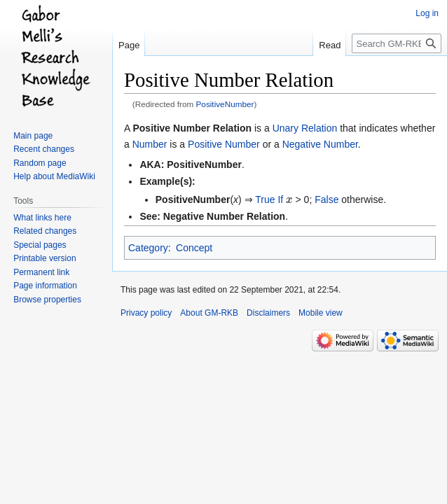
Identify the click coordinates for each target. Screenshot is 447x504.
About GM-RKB (209, 313)
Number (150, 144)
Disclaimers (268, 313)
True (265, 199)
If (280, 199)
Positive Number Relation (192, 128)
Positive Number (224, 144)
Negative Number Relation (224, 216)
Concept (194, 248)
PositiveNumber (225, 104)
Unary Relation (305, 128)
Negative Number (320, 144)
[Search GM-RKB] (397, 43)
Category (148, 248)
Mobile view (321, 313)
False (326, 199)
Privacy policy (146, 313)
